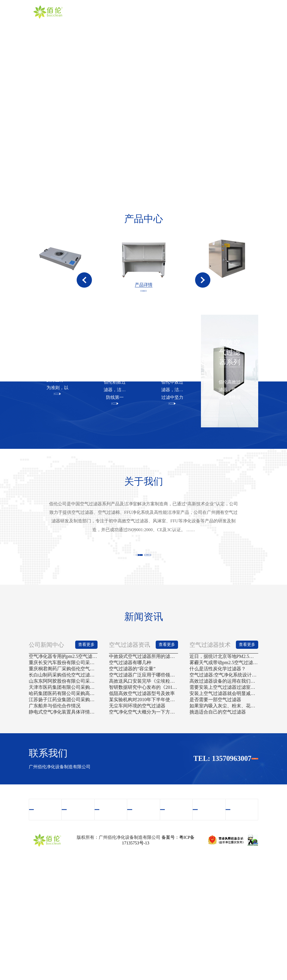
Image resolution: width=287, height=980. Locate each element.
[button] (84, 296)
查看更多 (143, 329)
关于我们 (140, 12)
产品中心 (161, 12)
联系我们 (245, 12)
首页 (119, 12)
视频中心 (182, 12)
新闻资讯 (224, 12)
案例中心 (203, 12)
